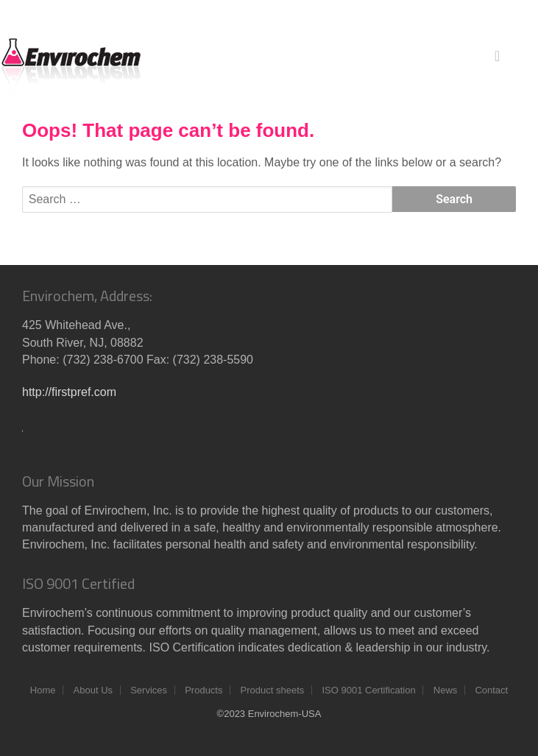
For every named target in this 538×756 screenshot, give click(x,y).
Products (203, 690)
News (446, 690)
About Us (93, 690)
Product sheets (273, 690)
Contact (491, 690)
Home (43, 690)
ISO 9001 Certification (368, 690)
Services (149, 690)
